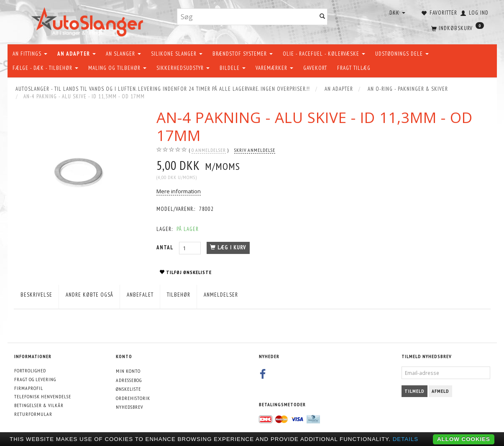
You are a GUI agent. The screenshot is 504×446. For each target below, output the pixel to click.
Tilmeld (414, 391)
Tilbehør (179, 295)
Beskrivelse (36, 295)
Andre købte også (90, 295)
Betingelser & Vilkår (39, 405)
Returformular (33, 414)
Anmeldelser (221, 295)
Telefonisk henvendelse (43, 396)
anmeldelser (209, 150)
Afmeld (440, 391)
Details (406, 439)
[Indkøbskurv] (457, 27)
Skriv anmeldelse (255, 150)
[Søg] (322, 17)
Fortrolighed (30, 370)
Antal (166, 247)
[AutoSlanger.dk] (89, 20)
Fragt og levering (35, 379)
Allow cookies (464, 439)
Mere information (179, 191)
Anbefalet (140, 295)
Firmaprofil (29, 388)
